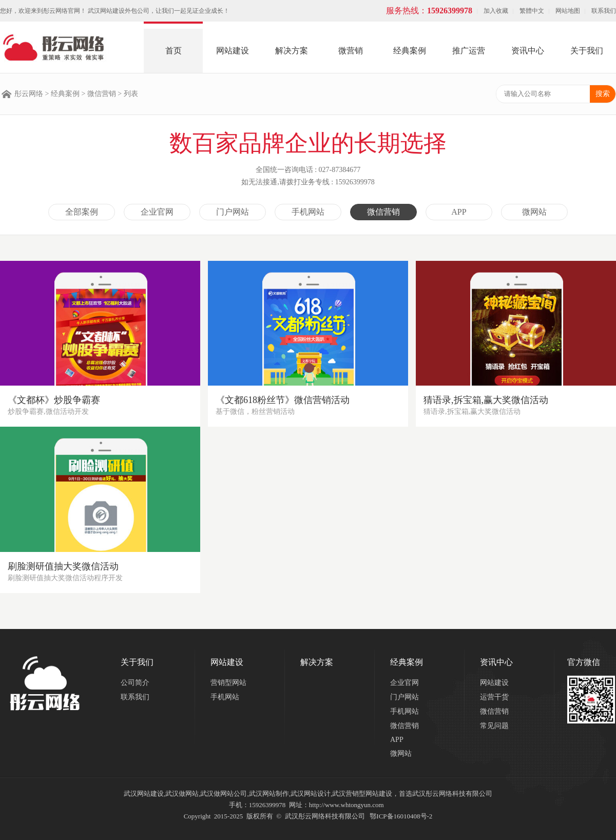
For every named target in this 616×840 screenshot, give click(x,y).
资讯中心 (528, 51)
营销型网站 (228, 683)
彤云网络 (29, 94)
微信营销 (102, 94)
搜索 (603, 94)
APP (459, 212)
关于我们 (587, 51)
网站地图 (568, 11)
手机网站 (308, 212)
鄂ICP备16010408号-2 (401, 816)
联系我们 (604, 11)
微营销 (351, 51)
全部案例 (82, 212)
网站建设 (233, 51)
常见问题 (494, 726)
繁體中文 (532, 11)
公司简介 (135, 683)
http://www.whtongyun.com (346, 805)
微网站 (534, 212)
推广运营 (469, 51)
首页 (174, 51)
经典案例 (410, 51)
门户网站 (233, 212)
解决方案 (292, 51)
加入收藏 (496, 11)
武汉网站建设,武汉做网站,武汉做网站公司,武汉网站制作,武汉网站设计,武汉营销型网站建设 (258, 794)
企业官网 (157, 212)
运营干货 (494, 697)
